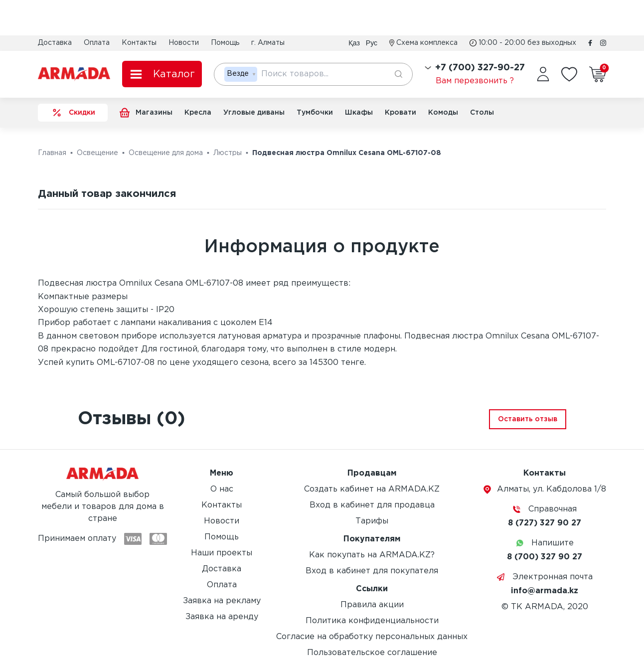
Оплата (97, 43)
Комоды (443, 113)
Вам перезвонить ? (475, 81)
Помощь (225, 43)
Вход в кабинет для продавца (372, 505)
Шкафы (359, 113)
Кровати (401, 113)
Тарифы (372, 521)
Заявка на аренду (222, 617)
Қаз (354, 43)
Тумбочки (315, 113)
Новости (184, 43)
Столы (482, 113)
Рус (372, 43)
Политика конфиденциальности (372, 621)
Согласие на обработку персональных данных (372, 637)
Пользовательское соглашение (372, 653)
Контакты (139, 43)
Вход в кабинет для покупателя (372, 571)
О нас (222, 489)
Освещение (97, 153)
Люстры (228, 153)
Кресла (198, 113)
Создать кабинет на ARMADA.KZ (372, 489)
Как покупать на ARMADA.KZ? (372, 555)
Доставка (55, 43)
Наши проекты (222, 553)
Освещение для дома (166, 153)
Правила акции (372, 605)
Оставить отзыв (528, 419)
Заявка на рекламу (222, 601)
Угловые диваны (254, 113)
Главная (52, 153)
